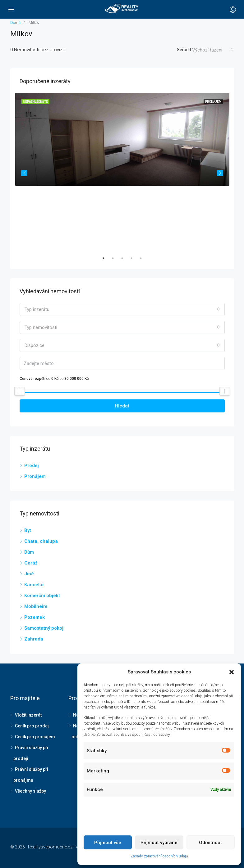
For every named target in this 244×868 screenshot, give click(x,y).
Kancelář (34, 585)
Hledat (122, 406)
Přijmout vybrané (159, 843)
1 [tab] (107, 258)
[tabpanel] (122, 173)
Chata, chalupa (41, 541)
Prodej (32, 465)
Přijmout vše (108, 843)
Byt (28, 530)
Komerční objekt (42, 596)
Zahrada (34, 639)
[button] (232, 672)
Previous (24, 173)
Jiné (29, 574)
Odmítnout (210, 843)
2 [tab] (116, 258)
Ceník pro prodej (32, 726)
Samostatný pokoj (44, 628)
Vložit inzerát (28, 715)
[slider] (20, 391)
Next (220, 173)
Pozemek (35, 617)
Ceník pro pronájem (35, 737)
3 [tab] (125, 258)
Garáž (31, 563)
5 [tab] (144, 258)
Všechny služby (30, 791)
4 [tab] (135, 258)
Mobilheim (36, 606)
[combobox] (213, 50)
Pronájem (35, 476)
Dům (29, 552)
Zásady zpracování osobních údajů (159, 856)
